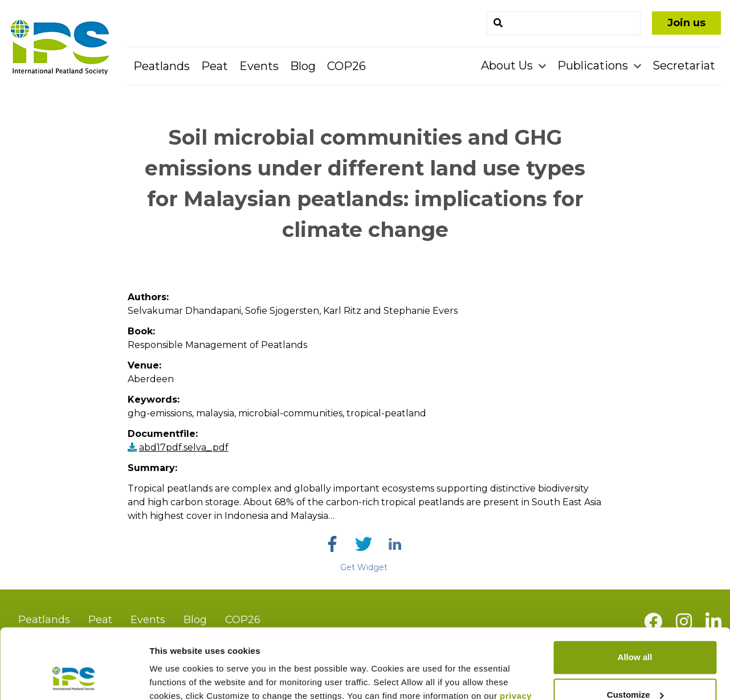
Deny (635, 668)
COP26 (346, 66)
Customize (635, 631)
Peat (215, 66)
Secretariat (684, 66)
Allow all (635, 594)
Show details (176, 678)
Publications (594, 66)
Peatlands (162, 66)
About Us (508, 66)
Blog (303, 66)
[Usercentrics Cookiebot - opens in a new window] (74, 678)
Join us (686, 23)
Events (259, 66)
